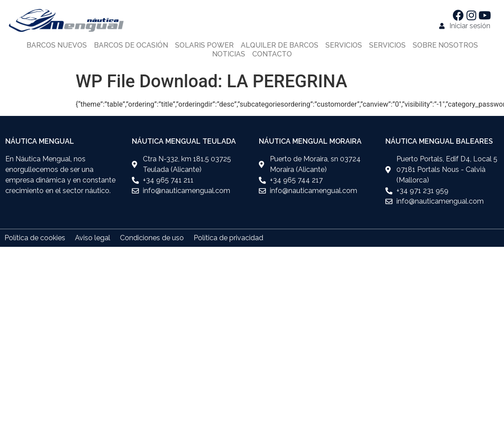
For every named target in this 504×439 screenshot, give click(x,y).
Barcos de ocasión (131, 45)
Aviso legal (93, 238)
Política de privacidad (228, 238)
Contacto (272, 54)
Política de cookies (35, 238)
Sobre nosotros (445, 45)
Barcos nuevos (57, 45)
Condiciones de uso (152, 238)
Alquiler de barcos (280, 45)
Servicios (344, 45)
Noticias (229, 54)
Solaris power (204, 45)
